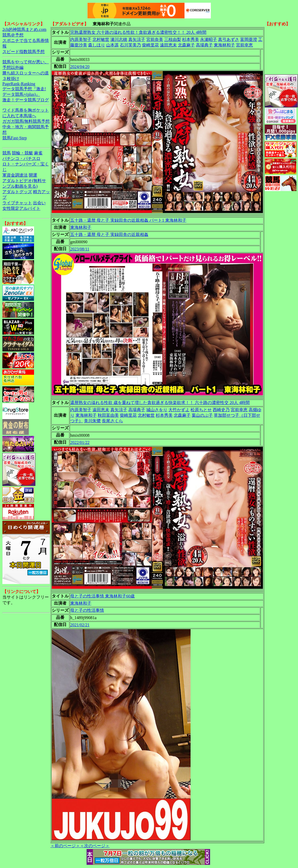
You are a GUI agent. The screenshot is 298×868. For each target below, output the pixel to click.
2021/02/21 (80, 625)
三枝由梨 (173, 39)
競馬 (7, 153)
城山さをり (157, 410)
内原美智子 (81, 39)
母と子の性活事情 (87, 610)
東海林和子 (224, 45)
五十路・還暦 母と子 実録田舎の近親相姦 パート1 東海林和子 (128, 220)
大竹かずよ (179, 410)
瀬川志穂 (119, 39)
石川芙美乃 (130, 45)
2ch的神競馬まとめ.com (24, 29)
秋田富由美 (108, 415)
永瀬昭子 (209, 39)
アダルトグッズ (17, 192)
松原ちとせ (201, 410)
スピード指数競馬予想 (23, 52)
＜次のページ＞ (95, 846)
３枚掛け (11, 79)
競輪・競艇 (22, 153)
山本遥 (112, 45)
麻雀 (38, 153)
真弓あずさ (229, 39)
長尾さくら (112, 421)
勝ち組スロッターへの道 (26, 73)
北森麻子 (186, 45)
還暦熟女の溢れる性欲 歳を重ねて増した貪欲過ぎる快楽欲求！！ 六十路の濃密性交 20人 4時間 (160, 403)
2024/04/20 (80, 67)
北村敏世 (101, 39)
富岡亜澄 (249, 39)
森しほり (97, 45)
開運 (33, 175)
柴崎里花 (150, 45)
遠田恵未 (168, 45)
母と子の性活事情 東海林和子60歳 (102, 596)
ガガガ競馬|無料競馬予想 (26, 121)
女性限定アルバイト (21, 208)
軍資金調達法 (15, 175)
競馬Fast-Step (15, 138)
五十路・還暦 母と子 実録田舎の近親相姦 (109, 234)
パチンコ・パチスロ (21, 158)
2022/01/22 (80, 442)
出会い (39, 203)
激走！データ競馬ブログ (26, 100)
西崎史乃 (221, 410)
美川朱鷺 (92, 421)
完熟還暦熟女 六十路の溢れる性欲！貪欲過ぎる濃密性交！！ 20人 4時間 (138, 32)
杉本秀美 (191, 39)
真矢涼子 (137, 39)
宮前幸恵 (244, 45)
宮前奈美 (155, 39)
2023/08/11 (80, 249)
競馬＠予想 (13, 35)
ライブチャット (17, 203)
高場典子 (204, 45)
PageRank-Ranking (19, 84)
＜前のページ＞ (65, 846)
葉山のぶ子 (202, 415)
